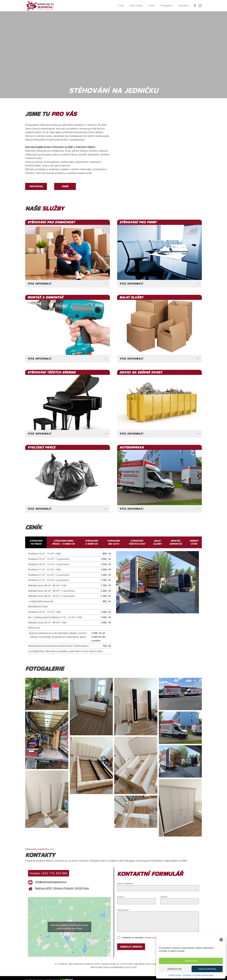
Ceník (152, 6)
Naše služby (136, 6)
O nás (121, 6)
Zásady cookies (175, 975)
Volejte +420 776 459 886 (49, 869)
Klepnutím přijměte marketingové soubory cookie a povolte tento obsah (69, 923)
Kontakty (184, 6)
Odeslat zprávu (131, 943)
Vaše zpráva (123, 906)
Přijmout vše (191, 961)
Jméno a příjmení (126, 880)
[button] (221, 940)
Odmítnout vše (175, 969)
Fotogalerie (167, 6)
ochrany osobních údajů (155, 934)
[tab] (68, 280)
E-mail (121, 893)
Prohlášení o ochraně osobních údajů (198, 975)
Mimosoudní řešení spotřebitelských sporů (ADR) (114, 963)
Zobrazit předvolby (207, 969)
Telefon (164, 893)
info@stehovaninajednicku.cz (51, 878)
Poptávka (36, 186)
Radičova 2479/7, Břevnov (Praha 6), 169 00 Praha (62, 884)
